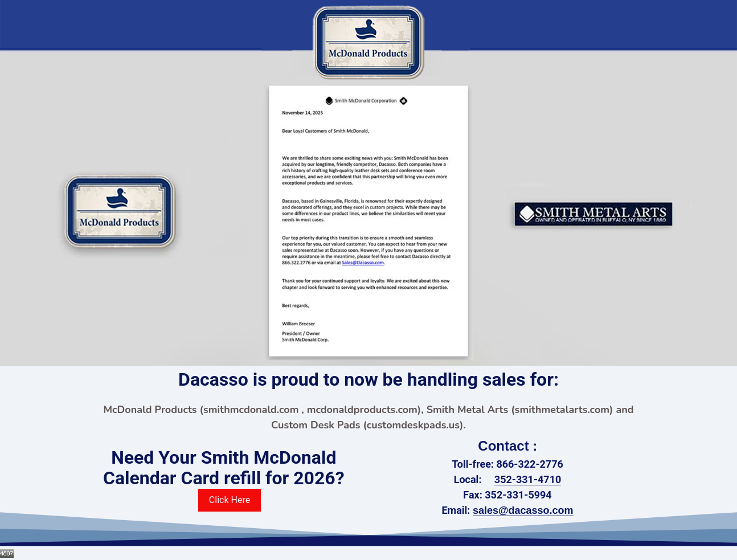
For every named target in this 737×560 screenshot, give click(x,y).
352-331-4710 (528, 479)
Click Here (230, 500)
